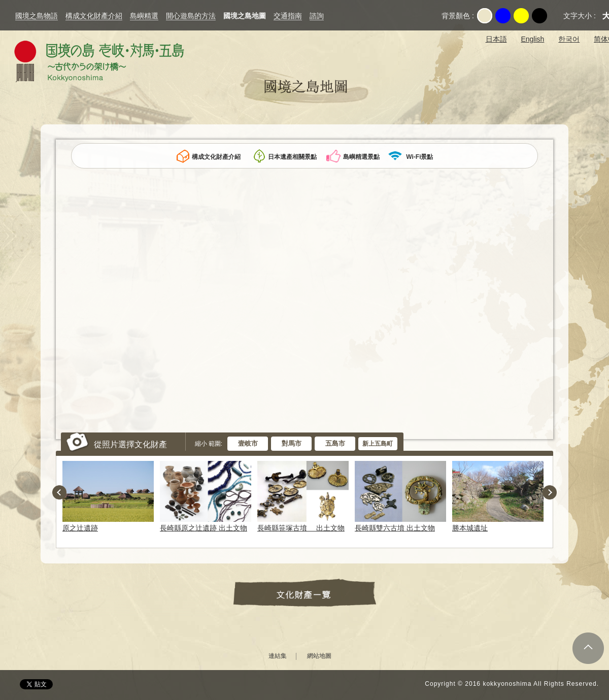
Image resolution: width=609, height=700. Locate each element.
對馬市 (292, 443)
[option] (110, 496)
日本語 (496, 39)
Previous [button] (59, 492)
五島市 (335, 443)
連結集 (278, 656)
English (532, 39)
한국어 (569, 39)
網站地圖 (319, 656)
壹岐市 (248, 443)
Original (485, 16)
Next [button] (550, 492)
